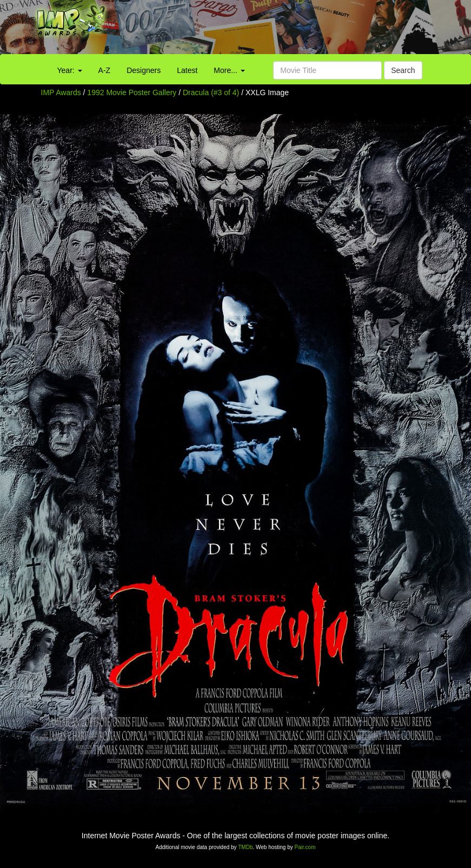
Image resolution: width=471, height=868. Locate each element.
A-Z (105, 70)
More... (229, 70)
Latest (187, 70)
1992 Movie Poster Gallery (132, 92)
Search (403, 70)
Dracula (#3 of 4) (211, 92)
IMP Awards (61, 92)
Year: (70, 70)
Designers (144, 70)
